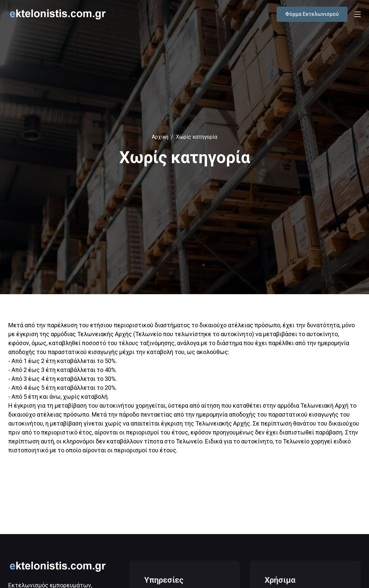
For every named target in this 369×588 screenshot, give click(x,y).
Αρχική (160, 137)
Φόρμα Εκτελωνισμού (312, 14)
